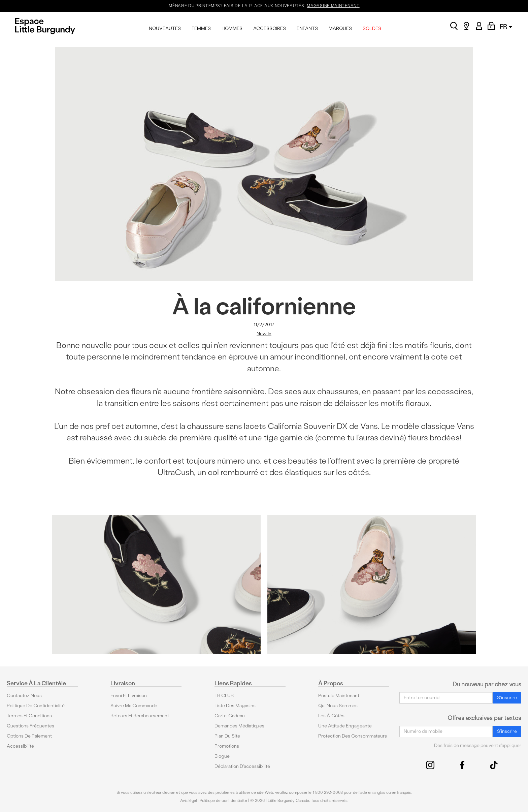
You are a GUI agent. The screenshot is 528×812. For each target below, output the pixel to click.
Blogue (222, 756)
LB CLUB (224, 696)
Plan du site (227, 736)
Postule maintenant (339, 696)
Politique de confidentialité (36, 706)
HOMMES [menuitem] (232, 28)
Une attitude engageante (345, 726)
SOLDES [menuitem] (372, 28)
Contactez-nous (24, 696)
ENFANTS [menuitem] (307, 28)
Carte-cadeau (230, 716)
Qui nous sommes (338, 706)
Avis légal (188, 801)
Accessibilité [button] (20, 746)
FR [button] (506, 26)
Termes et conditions (29, 716)
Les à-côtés (331, 716)
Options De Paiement (29, 736)
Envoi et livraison (129, 696)
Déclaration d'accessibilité (242, 766)
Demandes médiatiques (239, 726)
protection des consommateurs (353, 736)
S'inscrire (507, 698)
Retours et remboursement (140, 716)
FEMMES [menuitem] (201, 28)
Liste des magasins (235, 706)
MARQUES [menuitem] (340, 28)
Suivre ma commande (134, 706)
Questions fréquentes (30, 726)
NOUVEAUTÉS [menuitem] (165, 28)
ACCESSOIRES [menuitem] (270, 28)
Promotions (227, 746)
